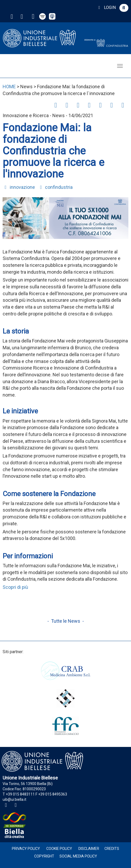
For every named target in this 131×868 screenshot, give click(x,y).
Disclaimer (89, 849)
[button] (124, 8)
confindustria (56, 187)
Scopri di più (15, 587)
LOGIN (106, 7)
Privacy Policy (26, 849)
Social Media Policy (78, 856)
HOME (9, 87)
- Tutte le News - (66, 621)
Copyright (44, 856)
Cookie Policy (59, 849)
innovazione (19, 187)
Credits (112, 849)
